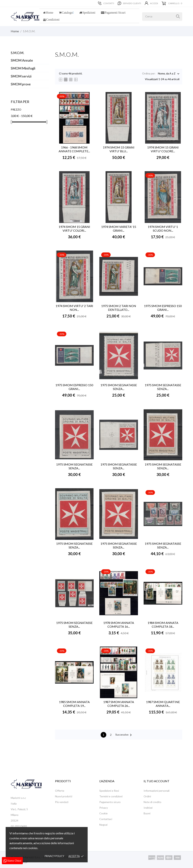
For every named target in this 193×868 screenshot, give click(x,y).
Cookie (103, 813)
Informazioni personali (157, 791)
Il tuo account (157, 781)
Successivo (124, 735)
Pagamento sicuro (110, 802)
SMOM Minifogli (23, 68)
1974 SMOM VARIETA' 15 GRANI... (119, 229)
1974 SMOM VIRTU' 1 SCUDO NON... (163, 229)
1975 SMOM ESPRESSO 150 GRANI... (163, 308)
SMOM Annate (22, 60)
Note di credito (152, 802)
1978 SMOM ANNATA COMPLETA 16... (119, 625)
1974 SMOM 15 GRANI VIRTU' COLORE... (163, 149)
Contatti (106, 3)
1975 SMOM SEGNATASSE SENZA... (119, 387)
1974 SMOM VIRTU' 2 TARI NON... (74, 308)
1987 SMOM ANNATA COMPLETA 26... (119, 704)
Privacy (104, 808)
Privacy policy (54, 856)
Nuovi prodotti (64, 796)
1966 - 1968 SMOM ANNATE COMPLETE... (74, 149)
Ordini (147, 796)
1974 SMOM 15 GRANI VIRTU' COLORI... (74, 229)
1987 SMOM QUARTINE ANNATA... (163, 704)
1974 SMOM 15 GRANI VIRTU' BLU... (119, 149)
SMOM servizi (21, 76)
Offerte (60, 791)
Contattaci (106, 819)
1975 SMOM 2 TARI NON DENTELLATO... (119, 308)
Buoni (147, 813)
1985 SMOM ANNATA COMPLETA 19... (74, 704)
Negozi (103, 825)
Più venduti (62, 802)
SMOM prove (21, 84)
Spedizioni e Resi (109, 791)
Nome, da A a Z (167, 74)
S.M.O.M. (17, 53)
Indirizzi (148, 808)
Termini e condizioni (111, 796)
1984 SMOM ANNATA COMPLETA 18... (163, 625)
